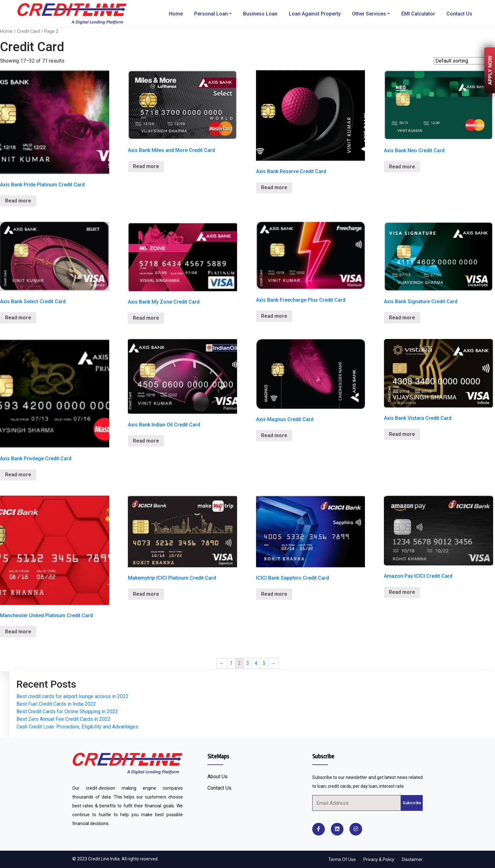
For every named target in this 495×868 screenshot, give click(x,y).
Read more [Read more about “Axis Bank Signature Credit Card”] (402, 318)
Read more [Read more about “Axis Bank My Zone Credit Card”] (146, 318)
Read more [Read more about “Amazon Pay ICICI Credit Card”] (402, 592)
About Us (218, 777)
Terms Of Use (342, 859)
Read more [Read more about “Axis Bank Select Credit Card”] (18, 318)
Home (176, 14)
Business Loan (260, 14)
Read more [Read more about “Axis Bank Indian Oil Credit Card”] (146, 441)
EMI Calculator (418, 14)
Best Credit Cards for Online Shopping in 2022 (67, 711)
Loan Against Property (315, 14)
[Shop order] (464, 61)
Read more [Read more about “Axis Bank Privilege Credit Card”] (18, 475)
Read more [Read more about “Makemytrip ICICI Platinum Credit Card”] (146, 594)
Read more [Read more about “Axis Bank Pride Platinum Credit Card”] (18, 201)
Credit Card (28, 31)
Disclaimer (412, 859)
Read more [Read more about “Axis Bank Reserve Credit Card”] (274, 187)
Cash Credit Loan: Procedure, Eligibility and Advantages (77, 727)
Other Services (369, 14)
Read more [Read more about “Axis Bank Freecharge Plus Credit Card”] (274, 316)
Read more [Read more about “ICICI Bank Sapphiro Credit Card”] (274, 594)
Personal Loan (211, 14)
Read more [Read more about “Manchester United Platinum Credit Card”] (18, 632)
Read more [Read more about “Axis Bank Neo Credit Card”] (402, 167)
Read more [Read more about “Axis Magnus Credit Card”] (274, 435)
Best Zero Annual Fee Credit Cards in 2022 (63, 719)
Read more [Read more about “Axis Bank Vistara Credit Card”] (402, 434)
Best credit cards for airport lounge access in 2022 (72, 696)
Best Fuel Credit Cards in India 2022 (56, 704)
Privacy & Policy (379, 859)
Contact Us (459, 14)
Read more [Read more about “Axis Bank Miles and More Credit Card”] (146, 166)
